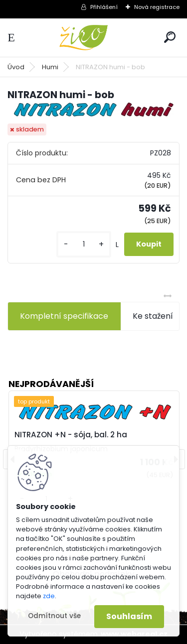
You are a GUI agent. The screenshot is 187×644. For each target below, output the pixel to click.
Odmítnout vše (54, 616)
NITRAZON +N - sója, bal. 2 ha (71, 435)
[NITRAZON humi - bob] (94, 110)
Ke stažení (153, 316)
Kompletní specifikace (64, 316)
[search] (170, 37)
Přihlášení (104, 7)
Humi (50, 67)
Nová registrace (157, 7)
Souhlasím (129, 616)
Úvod (16, 67)
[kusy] (84, 244)
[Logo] (94, 38)
